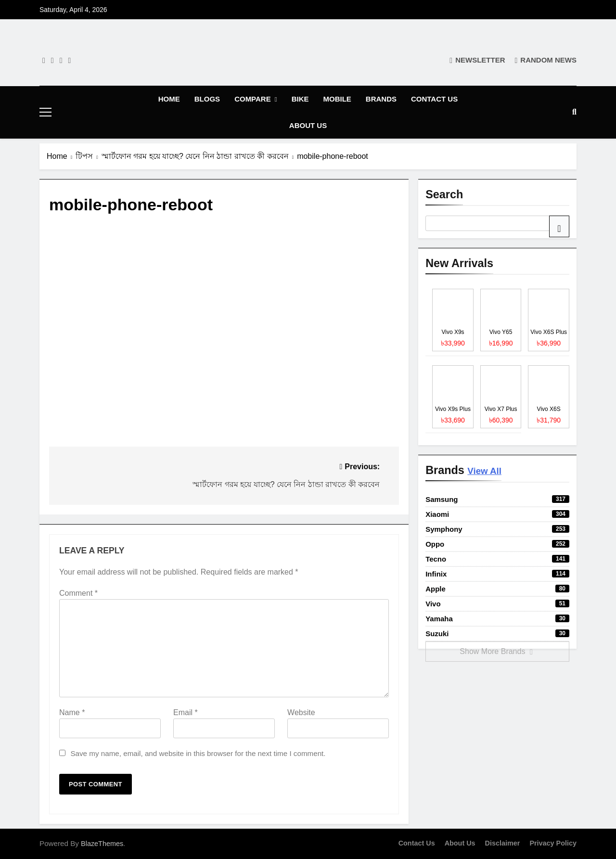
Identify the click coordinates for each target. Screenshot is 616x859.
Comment (78, 593)
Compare (253, 99)
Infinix (497, 574)
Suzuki (497, 634)
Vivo (497, 604)
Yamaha (497, 619)
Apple (497, 589)
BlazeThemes (102, 844)
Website (301, 712)
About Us (308, 125)
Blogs (207, 99)
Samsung (497, 499)
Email (186, 712)
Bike (300, 99)
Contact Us (434, 99)
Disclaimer (503, 843)
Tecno (497, 559)
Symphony (497, 529)
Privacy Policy (553, 843)
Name (72, 712)
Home (169, 99)
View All (484, 471)
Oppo (497, 544)
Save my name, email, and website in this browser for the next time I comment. (198, 753)
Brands (381, 99)
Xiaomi (497, 514)
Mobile (337, 99)
